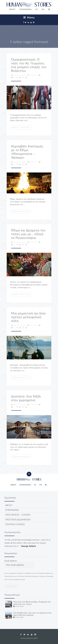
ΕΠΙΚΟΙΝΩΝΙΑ (26, 9)
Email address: (19, 564)
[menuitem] (37, 10)
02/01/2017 (33, 242)
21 (13, 407)
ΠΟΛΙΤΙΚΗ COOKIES (15, 524)
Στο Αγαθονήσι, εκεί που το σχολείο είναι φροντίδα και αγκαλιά (32, 614)
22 (13, 78)
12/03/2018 (33, 75)
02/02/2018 (33, 162)
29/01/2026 (19, 617)
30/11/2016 (33, 325)
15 (13, 165)
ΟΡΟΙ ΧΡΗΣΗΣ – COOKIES (18, 515)
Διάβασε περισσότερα (21, 127)
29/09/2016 (33, 405)
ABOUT (12, 9)
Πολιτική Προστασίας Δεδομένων (29, 576)
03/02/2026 (19, 606)
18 (13, 245)
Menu (29, 18)
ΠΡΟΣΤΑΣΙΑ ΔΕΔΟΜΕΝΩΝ (18, 520)
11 (13, 328)
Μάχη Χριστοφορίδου (19, 75)
